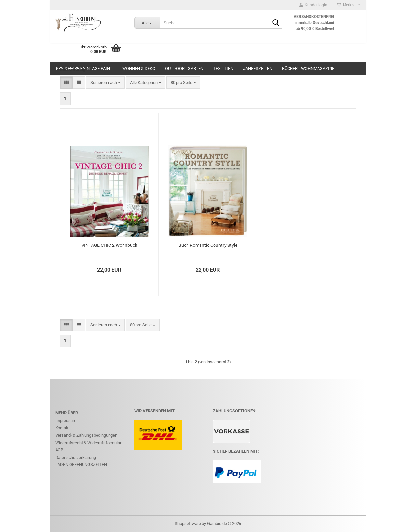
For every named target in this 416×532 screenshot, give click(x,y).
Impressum (66, 421)
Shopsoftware (188, 523)
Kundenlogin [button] (313, 5)
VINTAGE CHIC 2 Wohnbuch (109, 245)
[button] (66, 83)
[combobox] (105, 83)
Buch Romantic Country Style (208, 245)
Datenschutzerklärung (76, 457)
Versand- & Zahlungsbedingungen (86, 435)
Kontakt (62, 428)
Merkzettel (349, 5)
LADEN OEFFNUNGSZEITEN (81, 465)
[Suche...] (147, 23)
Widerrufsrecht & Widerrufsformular (88, 443)
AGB (59, 450)
